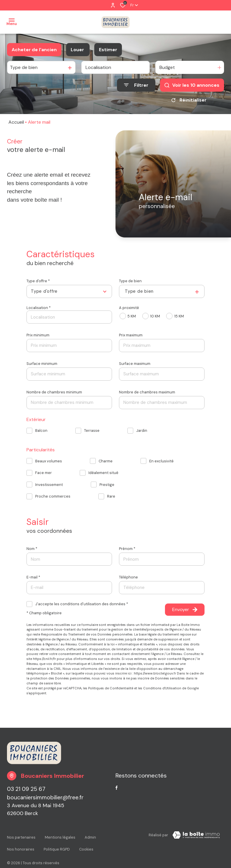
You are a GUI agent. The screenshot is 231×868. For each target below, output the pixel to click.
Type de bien (130, 281)
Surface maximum (135, 364)
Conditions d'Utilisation (162, 688)
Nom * (32, 549)
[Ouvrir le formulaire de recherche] (136, 85)
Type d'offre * (38, 281)
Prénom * (127, 549)
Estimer (108, 50)
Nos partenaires (21, 835)
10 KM (155, 316)
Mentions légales (60, 835)
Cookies (86, 841)
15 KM (179, 316)
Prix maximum (131, 335)
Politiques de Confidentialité (111, 688)
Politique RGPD (57, 841)
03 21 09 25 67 (26, 789)
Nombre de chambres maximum (147, 392)
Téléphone (128, 577)
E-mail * (33, 577)
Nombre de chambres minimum (54, 392)
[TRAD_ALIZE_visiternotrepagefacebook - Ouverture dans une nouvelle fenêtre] (117, 788)
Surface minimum (42, 364)
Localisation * (39, 308)
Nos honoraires (21, 841)
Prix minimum (38, 335)
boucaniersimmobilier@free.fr (45, 797)
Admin (90, 835)
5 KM (132, 316)
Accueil (16, 122)
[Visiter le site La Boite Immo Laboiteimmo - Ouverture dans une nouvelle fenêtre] (196, 836)
